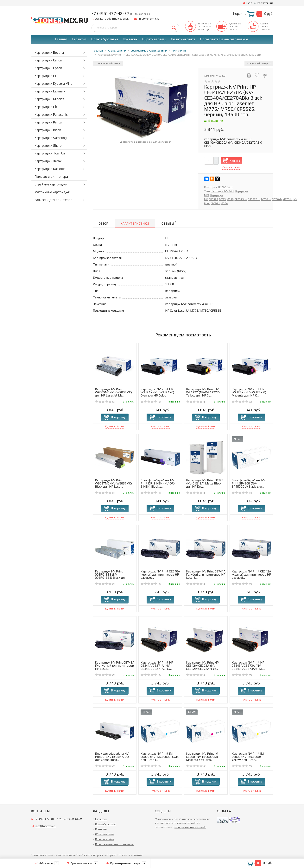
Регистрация (265, 3)
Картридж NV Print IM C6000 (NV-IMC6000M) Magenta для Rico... (202, 757)
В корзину (118, 417)
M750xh (277, 199)
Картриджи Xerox (48, 161)
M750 (230, 199)
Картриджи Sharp (48, 146)
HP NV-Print (225, 187)
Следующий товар (259, 63)
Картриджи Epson (48, 68)
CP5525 (213, 199)
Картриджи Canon (48, 60)
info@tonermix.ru (149, 19)
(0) (105, 402)
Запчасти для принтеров (54, 200)
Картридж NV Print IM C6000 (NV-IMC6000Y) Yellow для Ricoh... (248, 757)
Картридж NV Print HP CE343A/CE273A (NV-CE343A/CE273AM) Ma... (248, 666)
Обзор (103, 224)
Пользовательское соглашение (224, 39)
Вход (248, 3)
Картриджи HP (46, 76)
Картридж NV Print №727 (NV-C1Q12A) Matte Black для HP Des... (205, 483)
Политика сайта (183, 39)
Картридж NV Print (223, 191)
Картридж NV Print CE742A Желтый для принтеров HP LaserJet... (251, 575)
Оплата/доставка (105, 39)
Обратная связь (154, 39)
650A (225, 203)
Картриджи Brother (49, 53)
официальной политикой (190, 827)
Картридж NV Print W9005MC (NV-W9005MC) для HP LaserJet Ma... (113, 392)
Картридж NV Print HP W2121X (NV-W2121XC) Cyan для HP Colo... (157, 392)
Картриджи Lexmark (50, 91)
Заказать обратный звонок (112, 19)
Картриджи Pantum (50, 122)
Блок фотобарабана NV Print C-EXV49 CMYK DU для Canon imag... (112, 757)
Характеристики (135, 224)
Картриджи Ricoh (48, 130)
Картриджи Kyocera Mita (53, 84)
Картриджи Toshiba (50, 153)
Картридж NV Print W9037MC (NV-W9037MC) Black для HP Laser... (113, 483)
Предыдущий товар (108, 63)
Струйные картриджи (51, 184)
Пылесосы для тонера (51, 177)
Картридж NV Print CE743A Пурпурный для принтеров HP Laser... (115, 666)
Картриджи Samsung (51, 138)
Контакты (130, 39)
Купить (235, 160)
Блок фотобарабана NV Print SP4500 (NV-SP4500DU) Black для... (248, 483)
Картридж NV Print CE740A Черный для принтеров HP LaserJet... (160, 575)
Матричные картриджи (52, 192)
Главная (61, 39)
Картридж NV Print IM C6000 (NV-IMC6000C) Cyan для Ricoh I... (160, 757)
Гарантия (79, 39)
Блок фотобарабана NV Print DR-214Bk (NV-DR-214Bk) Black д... (158, 483)
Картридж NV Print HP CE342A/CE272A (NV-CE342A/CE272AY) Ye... (202, 666)
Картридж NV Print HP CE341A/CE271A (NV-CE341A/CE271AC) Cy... (157, 666)
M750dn (266, 199)
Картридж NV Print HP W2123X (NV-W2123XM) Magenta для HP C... (249, 392)
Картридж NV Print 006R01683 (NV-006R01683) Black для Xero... (111, 576)
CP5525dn (241, 199)
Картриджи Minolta (49, 99)
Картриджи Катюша (50, 169)
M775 (222, 199)
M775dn (288, 199)
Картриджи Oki (46, 107)
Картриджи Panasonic (51, 115)
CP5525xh (254, 199)
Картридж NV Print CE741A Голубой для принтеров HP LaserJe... (206, 575)
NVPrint (216, 203)
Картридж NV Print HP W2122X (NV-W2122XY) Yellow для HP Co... (203, 392)
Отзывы (169, 223)
